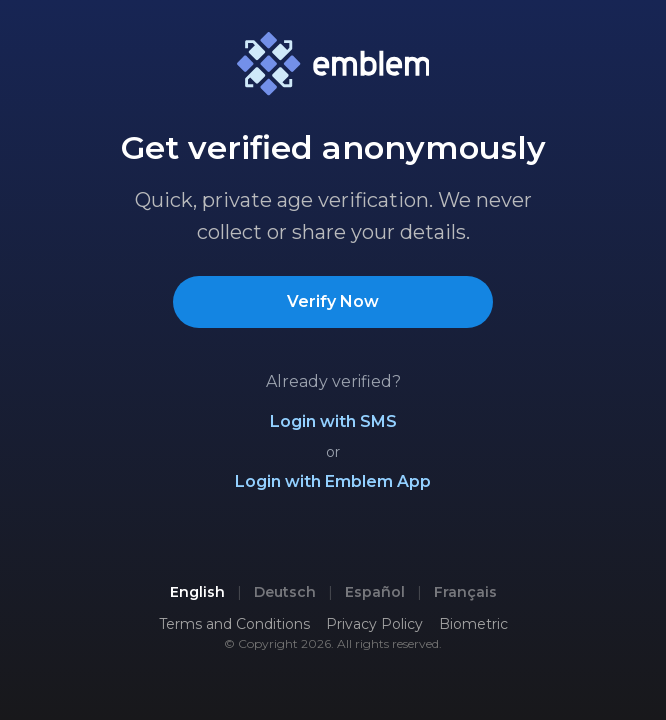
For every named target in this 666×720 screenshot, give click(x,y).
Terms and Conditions (234, 624)
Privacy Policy (374, 624)
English (197, 592)
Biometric (473, 624)
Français (465, 592)
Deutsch (285, 592)
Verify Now (333, 301)
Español (375, 592)
